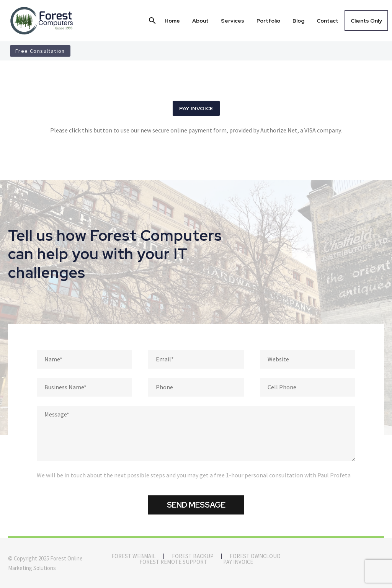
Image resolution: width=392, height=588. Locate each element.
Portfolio (268, 21)
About (200, 21)
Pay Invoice (238, 562)
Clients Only (366, 21)
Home (172, 21)
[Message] (196, 434)
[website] (308, 359)
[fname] (84, 359)
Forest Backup (193, 556)
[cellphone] (308, 387)
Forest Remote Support (173, 562)
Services (233, 21)
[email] (196, 359)
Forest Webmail (134, 556)
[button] (152, 21)
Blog (298, 21)
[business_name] (84, 387)
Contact (327, 21)
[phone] (196, 387)
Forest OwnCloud (255, 556)
